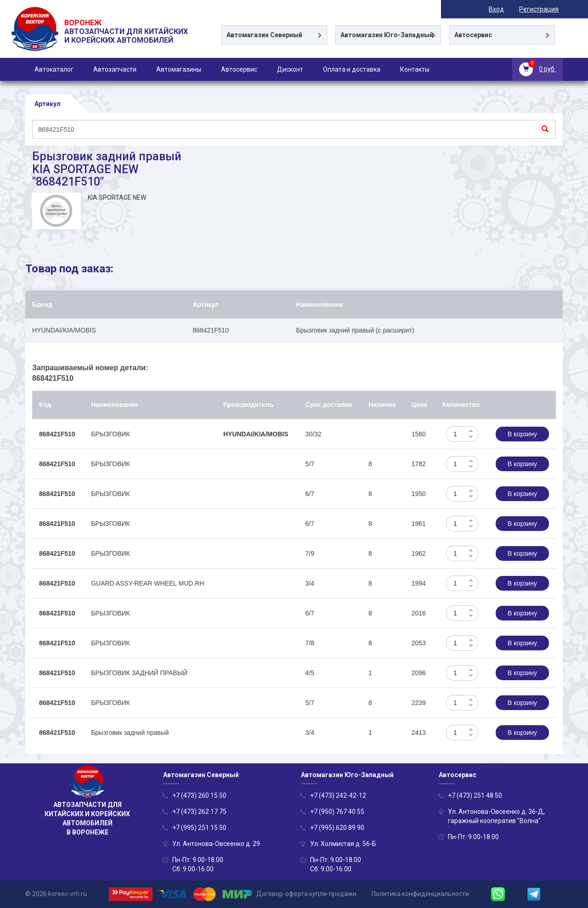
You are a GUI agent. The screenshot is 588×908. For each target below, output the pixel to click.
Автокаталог (54, 69)
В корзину (522, 434)
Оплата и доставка (352, 69)
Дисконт (290, 69)
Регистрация (543, 9)
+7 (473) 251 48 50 (475, 795)
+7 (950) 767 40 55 (337, 812)
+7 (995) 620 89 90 (337, 828)
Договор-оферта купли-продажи (306, 894)
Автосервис (239, 69)
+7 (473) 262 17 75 (199, 812)
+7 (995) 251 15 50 (199, 828)
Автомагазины (179, 69)
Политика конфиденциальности (420, 894)
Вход (500, 9)
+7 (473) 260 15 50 (199, 795)
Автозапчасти (115, 69)
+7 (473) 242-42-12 (338, 795)
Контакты (415, 69)
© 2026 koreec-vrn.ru (56, 894)
